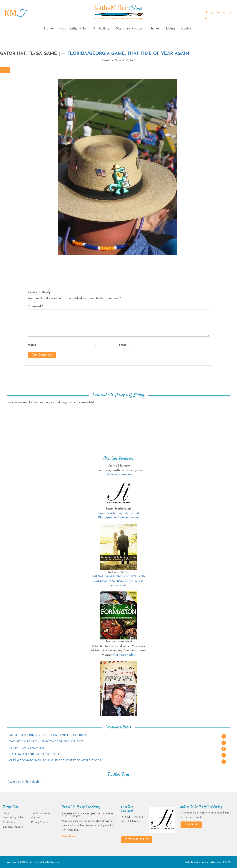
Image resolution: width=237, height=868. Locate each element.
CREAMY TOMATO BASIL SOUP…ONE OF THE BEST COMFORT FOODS (55, 761)
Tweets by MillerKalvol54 (24, 782)
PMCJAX (226, 862)
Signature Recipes (129, 29)
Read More (69, 836)
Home (49, 29)
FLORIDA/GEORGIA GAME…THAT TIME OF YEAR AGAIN (125, 54)
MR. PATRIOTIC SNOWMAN (27, 748)
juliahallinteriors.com (119, 475)
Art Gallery (101, 29)
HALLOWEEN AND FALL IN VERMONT (35, 754)
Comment (35, 306)
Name (33, 345)
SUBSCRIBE (191, 825)
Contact (187, 29)
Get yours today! (124, 655)
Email (123, 345)
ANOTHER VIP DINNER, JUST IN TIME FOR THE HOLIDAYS (48, 735)
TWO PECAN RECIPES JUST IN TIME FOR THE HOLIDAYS (46, 742)
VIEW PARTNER (137, 839)
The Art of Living (162, 29)
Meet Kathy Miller (73, 29)
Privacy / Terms (40, 822)
